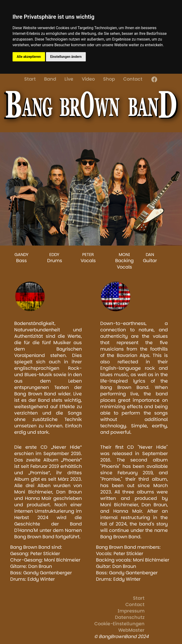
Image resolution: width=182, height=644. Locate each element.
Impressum (131, 611)
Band (50, 79)
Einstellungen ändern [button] (66, 57)
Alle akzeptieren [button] (29, 57)
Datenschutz (130, 617)
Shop (109, 79)
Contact (133, 79)
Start (30, 79)
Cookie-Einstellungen (119, 624)
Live (69, 79)
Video (88, 79)
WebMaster (131, 630)
